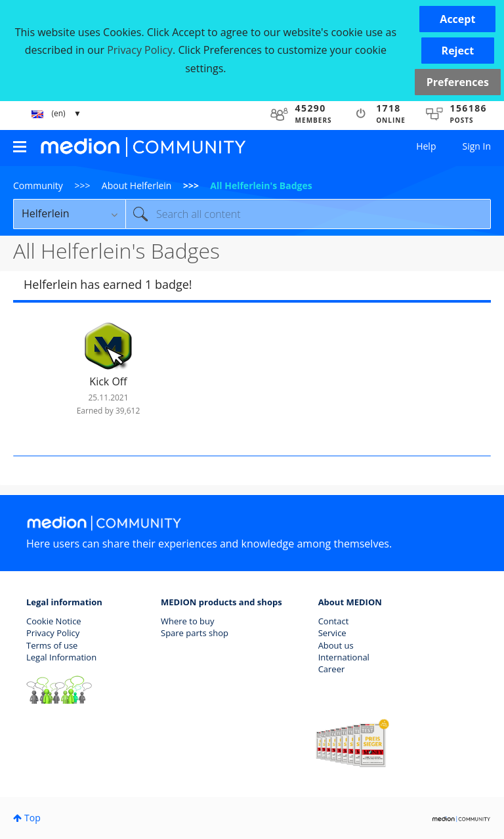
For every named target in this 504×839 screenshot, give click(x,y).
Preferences (458, 82)
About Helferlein (137, 185)
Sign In (476, 146)
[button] (457, 19)
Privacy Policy (53, 633)
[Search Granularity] (69, 214)
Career (332, 669)
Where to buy (188, 621)
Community (38, 185)
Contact (334, 621)
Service (332, 633)
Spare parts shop (195, 633)
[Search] (308, 214)
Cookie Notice (54, 621)
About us (336, 645)
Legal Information (61, 657)
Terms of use (52, 645)
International (344, 657)
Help (426, 146)
